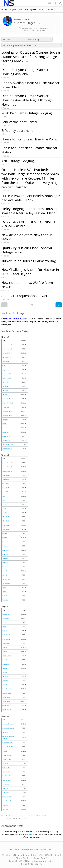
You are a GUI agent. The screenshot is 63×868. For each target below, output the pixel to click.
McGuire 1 (6, 517)
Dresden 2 (6, 647)
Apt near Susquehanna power (24, 296)
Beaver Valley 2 (7, 349)
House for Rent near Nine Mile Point (29, 139)
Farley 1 (5, 496)
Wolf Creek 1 (6, 809)
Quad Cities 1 (7, 706)
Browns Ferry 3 (7, 471)
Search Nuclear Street (55, 3)
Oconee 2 (5, 538)
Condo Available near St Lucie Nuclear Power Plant (30, 85)
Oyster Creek (6, 407)
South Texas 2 (7, 801)
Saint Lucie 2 (6, 554)
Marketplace (31, 9)
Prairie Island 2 (7, 701)
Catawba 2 (6, 488)
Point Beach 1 (7, 689)
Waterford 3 (6, 805)
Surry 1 (5, 571)
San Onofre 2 (6, 788)
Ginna (4, 366)
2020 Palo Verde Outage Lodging (27, 113)
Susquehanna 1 (7, 436)
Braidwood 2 (6, 618)
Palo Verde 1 (6, 772)
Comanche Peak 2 (8, 747)
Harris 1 (5, 504)
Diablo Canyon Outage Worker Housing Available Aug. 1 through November (27, 100)
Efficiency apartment (17, 131)
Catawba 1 (6, 484)
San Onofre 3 (6, 793)
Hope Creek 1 (7, 370)
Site (49, 3)
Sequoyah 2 (6, 563)
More (51, 9)
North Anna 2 (7, 529)
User (60, 3)
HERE (31, 834)
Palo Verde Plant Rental (19, 122)
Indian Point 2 (7, 374)
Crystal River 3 (7, 492)
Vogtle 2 (5, 592)
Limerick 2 (6, 386)
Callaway (5, 732)
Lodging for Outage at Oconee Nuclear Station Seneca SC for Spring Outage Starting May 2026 (31, 57)
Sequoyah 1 (6, 558)
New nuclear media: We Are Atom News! (27, 285)
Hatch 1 (5, 509)
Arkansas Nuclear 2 (8, 728)
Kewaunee (6, 664)
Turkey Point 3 (7, 579)
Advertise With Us (14, 849)
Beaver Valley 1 (7, 345)
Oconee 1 (5, 534)
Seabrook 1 (6, 432)
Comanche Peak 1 (8, 743)
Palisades (5, 681)
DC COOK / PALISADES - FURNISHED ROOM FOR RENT (29, 224)
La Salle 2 (5, 672)
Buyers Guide (16, 9)
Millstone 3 (6, 395)
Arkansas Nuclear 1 (8, 724)
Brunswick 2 (6, 480)
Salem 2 (5, 428)
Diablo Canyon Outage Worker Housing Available (25, 72)
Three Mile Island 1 (8, 444)
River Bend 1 (6, 784)
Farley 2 (5, 500)
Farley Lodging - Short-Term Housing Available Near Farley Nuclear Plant (29, 211)
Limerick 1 (6, 382)
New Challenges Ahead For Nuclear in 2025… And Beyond (30, 272)
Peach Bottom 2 (7, 411)
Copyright (44, 849)
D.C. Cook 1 (6, 635)
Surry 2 (5, 575)
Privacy (37, 849)
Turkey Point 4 (7, 583)
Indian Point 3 (7, 378)
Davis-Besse (6, 643)
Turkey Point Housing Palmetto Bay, (29, 261)
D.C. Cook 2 (6, 639)
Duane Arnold (7, 656)
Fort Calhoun (6, 763)
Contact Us (51, 849)
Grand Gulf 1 (6, 768)
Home (4, 9)
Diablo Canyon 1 (8, 755)
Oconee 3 (5, 542)
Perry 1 (5, 685)
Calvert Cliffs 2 (7, 357)
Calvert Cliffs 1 (7, 353)
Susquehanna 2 (7, 440)
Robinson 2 (6, 546)
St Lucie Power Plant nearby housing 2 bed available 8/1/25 (31, 198)
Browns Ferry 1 (7, 463)
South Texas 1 (7, 797)
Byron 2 (5, 627)
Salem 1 (5, 424)
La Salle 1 (5, 668)
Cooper (5, 751)
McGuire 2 (6, 521)
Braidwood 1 (6, 614)
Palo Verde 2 (6, 776)
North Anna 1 (7, 525)
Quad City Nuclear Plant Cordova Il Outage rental (28, 250)
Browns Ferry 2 (7, 467)
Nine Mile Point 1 (8, 399)
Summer (5, 567)
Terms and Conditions (27, 849)
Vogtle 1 (5, 588)
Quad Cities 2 (7, 710)
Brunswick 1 (6, 475)
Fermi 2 (5, 660)
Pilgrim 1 (5, 420)
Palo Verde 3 (6, 780)
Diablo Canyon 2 (8, 759)
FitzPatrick (6, 361)
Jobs (41, 9)
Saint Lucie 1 (6, 550)
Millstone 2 (6, 390)
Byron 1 (5, 622)
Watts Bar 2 (6, 600)
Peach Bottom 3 (7, 415)
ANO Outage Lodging (18, 161)
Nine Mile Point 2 (8, 403)
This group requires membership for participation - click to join (34, 29)
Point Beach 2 (7, 693)
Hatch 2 (5, 513)
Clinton (5, 631)
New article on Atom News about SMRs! (27, 237)
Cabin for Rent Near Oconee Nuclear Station (29, 150)
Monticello (6, 677)
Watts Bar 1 (6, 596)
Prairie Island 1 (7, 697)
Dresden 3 (6, 652)
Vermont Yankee (7, 449)
